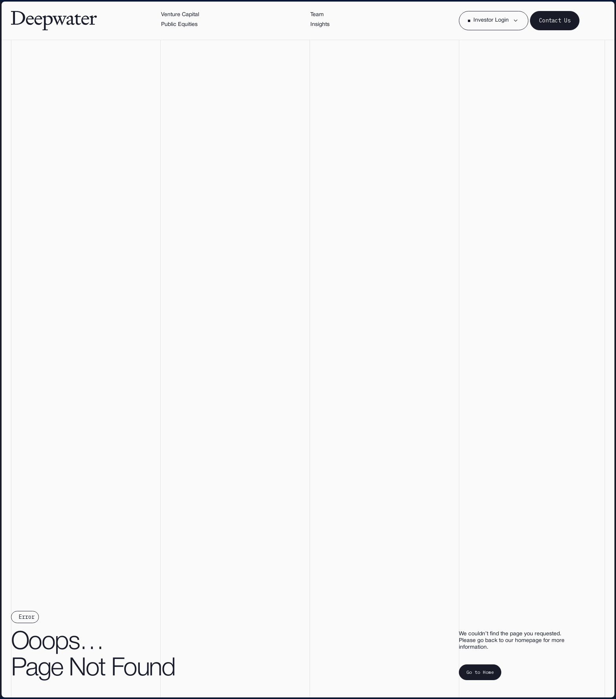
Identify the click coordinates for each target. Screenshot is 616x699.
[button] (494, 21)
